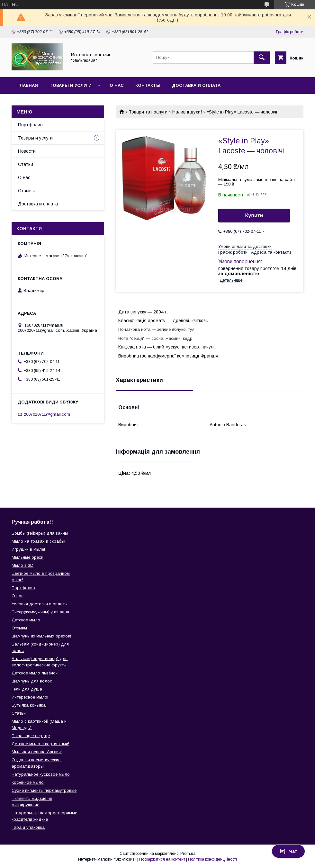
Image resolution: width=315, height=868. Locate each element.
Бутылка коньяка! (29, 705)
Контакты (148, 85)
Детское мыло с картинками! (40, 744)
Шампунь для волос (32, 681)
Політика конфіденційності (212, 859)
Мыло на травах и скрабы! (38, 541)
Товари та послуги (148, 112)
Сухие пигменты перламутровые (44, 790)
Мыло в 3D (22, 565)
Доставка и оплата (196, 85)
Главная (28, 85)
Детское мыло (26, 620)
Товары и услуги (71, 85)
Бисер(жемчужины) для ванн (40, 612)
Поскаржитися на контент (162, 859)
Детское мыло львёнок (35, 673)
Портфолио (30, 125)
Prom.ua (188, 854)
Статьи (26, 164)
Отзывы (26, 191)
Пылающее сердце (31, 736)
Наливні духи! (187, 112)
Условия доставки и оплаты (40, 604)
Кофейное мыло (28, 782)
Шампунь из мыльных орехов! (41, 636)
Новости (27, 151)
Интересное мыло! (30, 697)
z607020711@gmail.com (47, 414)
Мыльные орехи (27, 557)
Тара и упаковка (28, 827)
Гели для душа (27, 689)
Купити (254, 216)
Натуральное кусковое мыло (41, 774)
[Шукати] (262, 58)
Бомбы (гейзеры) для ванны (40, 533)
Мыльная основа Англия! (37, 752)
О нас (117, 85)
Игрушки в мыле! (28, 549)
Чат (288, 851)
